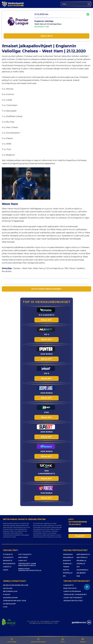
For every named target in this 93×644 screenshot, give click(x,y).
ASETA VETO (47, 36)
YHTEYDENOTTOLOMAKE (50, 621)
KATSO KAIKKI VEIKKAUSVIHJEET (46, 289)
